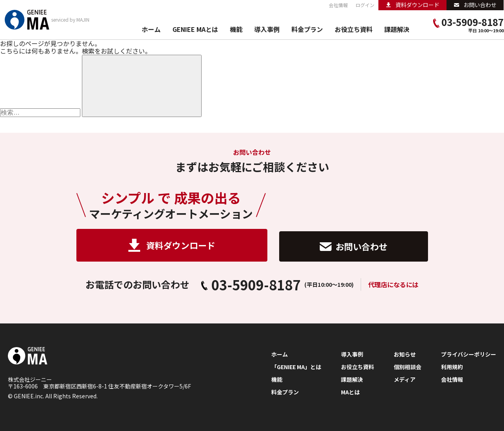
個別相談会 (408, 367)
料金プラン (307, 30)
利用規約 (452, 367)
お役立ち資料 (354, 30)
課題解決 (397, 30)
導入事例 (267, 30)
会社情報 (338, 5)
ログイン (365, 5)
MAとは (350, 392)
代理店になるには (393, 284)
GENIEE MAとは (195, 30)
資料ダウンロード (172, 245)
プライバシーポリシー (469, 354)
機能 (236, 30)
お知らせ (405, 354)
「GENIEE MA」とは (296, 367)
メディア (405, 380)
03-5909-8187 (468, 22)
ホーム (151, 30)
